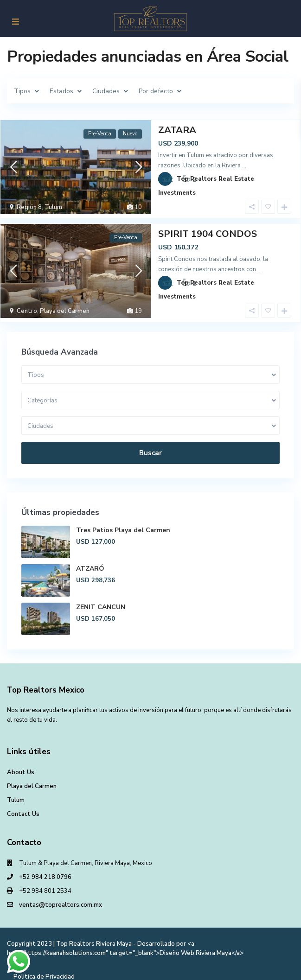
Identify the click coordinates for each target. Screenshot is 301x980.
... (244, 165)
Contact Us (23, 806)
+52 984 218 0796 (45, 869)
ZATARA (177, 130)
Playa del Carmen (65, 307)
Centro (27, 307)
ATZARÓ (90, 560)
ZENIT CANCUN (101, 599)
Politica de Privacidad (44, 968)
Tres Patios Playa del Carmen (123, 522)
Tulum (53, 207)
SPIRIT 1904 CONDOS (208, 230)
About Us (21, 764)
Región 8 (29, 207)
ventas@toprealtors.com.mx (61, 897)
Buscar (150, 445)
